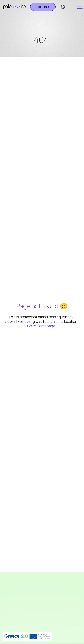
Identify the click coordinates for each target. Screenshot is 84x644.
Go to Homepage (41, 326)
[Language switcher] (63, 7)
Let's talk (43, 7)
